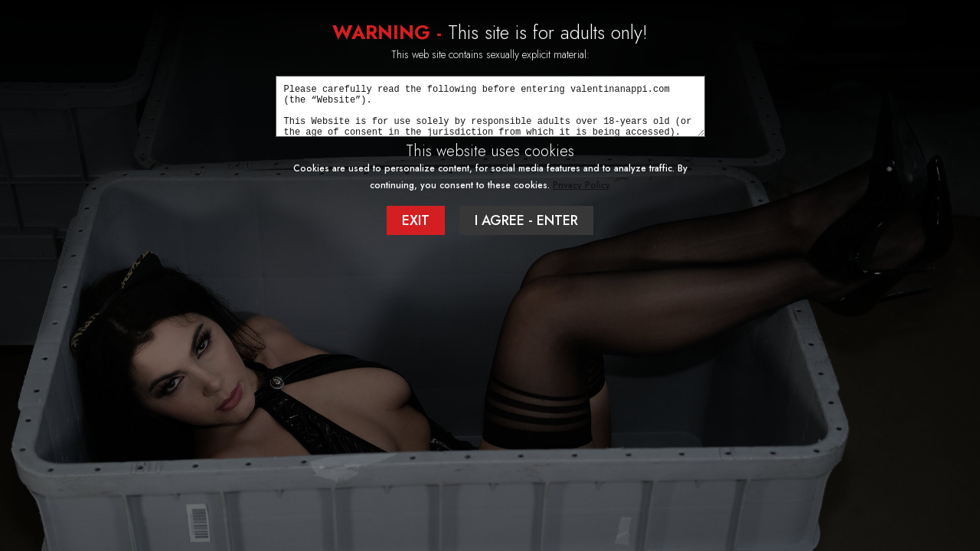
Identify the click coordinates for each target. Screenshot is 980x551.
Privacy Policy (581, 185)
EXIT (416, 220)
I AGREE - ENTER (526, 220)
